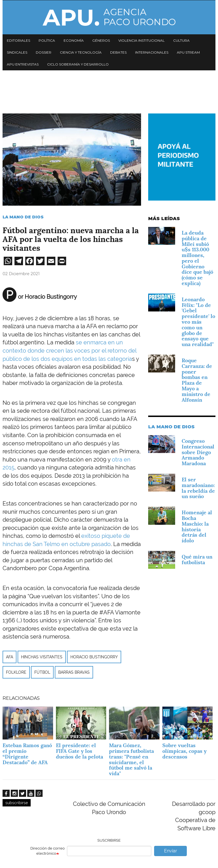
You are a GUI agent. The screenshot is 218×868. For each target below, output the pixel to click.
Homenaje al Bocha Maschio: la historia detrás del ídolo (197, 526)
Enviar (171, 851)
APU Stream (188, 52)
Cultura (181, 40)
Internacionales (152, 52)
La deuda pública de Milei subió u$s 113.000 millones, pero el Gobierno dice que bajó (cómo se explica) (197, 258)
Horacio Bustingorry (94, 657)
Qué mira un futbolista (197, 560)
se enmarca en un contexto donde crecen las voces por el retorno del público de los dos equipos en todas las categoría (69, 350)
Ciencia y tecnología (81, 52)
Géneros (101, 40)
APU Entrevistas (23, 64)
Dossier (44, 52)
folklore (16, 672)
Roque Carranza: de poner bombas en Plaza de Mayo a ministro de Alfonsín (197, 380)
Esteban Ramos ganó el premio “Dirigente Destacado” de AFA (27, 754)
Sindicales (17, 52)
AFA (10, 657)
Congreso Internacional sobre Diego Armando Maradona (198, 452)
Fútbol (42, 672)
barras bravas (74, 672)
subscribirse (17, 803)
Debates (118, 52)
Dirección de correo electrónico (48, 851)
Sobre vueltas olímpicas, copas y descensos (185, 751)
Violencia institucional (142, 40)
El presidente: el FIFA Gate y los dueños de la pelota (79, 751)
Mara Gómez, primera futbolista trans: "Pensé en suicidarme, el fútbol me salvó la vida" (131, 759)
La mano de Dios (23, 217)
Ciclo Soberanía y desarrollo (78, 64)
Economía (74, 40)
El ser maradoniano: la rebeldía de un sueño (198, 488)
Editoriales (18, 40)
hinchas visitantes (42, 657)
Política (47, 40)
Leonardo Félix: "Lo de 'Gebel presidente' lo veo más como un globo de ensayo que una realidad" (198, 322)
